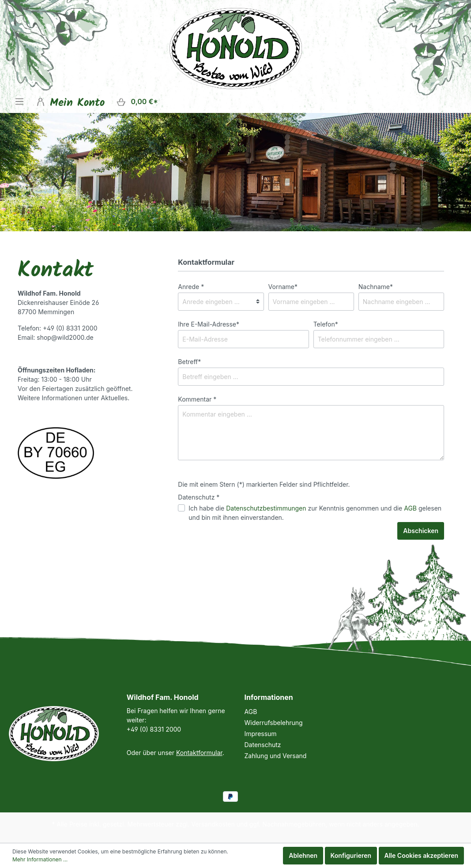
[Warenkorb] (137, 102)
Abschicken (421, 531)
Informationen (269, 697)
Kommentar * (197, 399)
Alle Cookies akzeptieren (422, 855)
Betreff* (189, 362)
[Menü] (19, 101)
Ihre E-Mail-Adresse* (209, 324)
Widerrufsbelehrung (274, 723)
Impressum (261, 734)
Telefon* (326, 324)
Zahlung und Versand (276, 756)
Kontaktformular (199, 753)
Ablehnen (303, 855)
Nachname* (376, 287)
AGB (410, 508)
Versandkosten (213, 824)
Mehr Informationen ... (40, 859)
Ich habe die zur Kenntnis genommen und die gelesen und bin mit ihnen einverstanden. (315, 513)
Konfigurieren (351, 855)
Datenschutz (263, 745)
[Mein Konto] (70, 101)
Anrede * (191, 287)
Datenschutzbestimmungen (266, 508)
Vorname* (283, 287)
